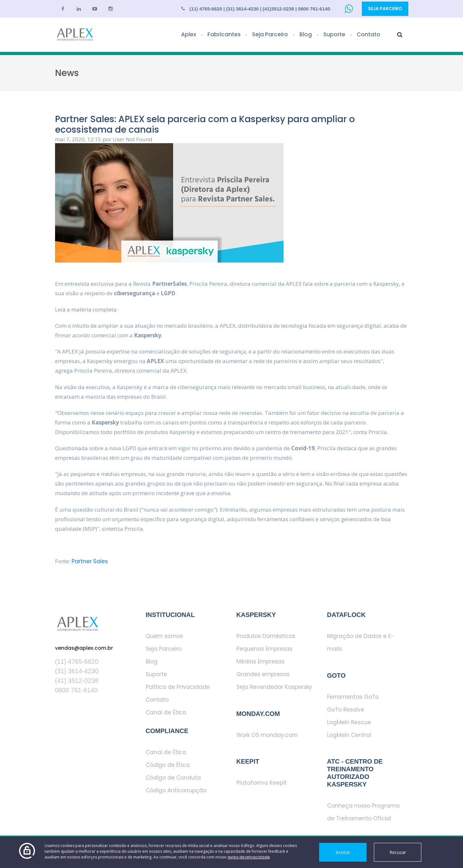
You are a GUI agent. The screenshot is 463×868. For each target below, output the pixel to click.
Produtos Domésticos (266, 636)
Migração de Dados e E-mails (361, 642)
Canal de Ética (166, 712)
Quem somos (164, 636)
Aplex (189, 34)
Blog (306, 34)
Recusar (398, 852)
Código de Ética (168, 765)
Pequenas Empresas (264, 649)
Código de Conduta (173, 778)
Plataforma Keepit (262, 783)
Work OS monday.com (267, 735)
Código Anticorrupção (176, 790)
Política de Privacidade (178, 687)
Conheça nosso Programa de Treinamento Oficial (363, 812)
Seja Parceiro (385, 9)
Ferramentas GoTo (353, 697)
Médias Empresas (260, 661)
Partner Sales (90, 561)
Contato (368, 34)
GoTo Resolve (346, 710)
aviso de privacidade (249, 857)
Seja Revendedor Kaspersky (274, 687)
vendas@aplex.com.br (84, 648)
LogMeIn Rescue (349, 722)
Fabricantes (224, 34)
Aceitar (343, 852)
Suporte (334, 34)
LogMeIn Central (349, 735)
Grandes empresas (263, 674)
